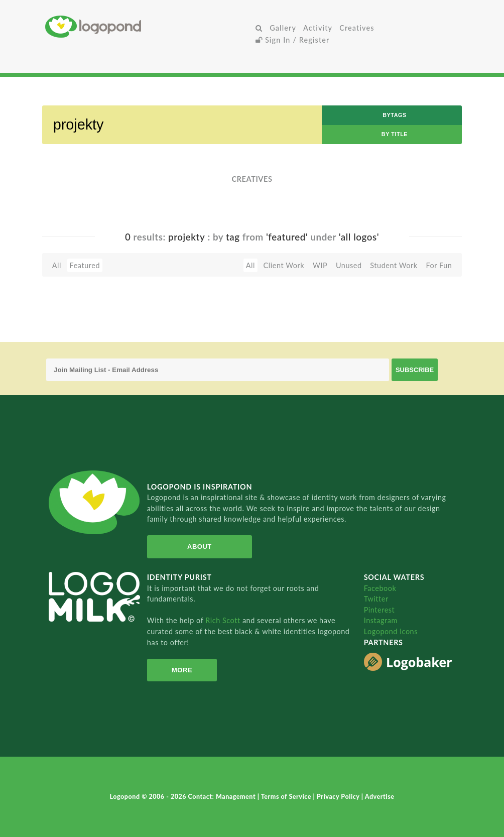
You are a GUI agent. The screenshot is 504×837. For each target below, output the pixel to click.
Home (149, 26)
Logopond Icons (391, 631)
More (182, 670)
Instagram (381, 620)
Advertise (380, 797)
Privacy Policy (339, 797)
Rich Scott (224, 620)
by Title (395, 134)
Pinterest (380, 610)
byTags (395, 115)
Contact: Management (223, 797)
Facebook (380, 588)
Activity (318, 28)
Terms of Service (287, 797)
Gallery (283, 28)
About (200, 547)
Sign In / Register (293, 40)
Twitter (376, 599)
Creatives (357, 28)
